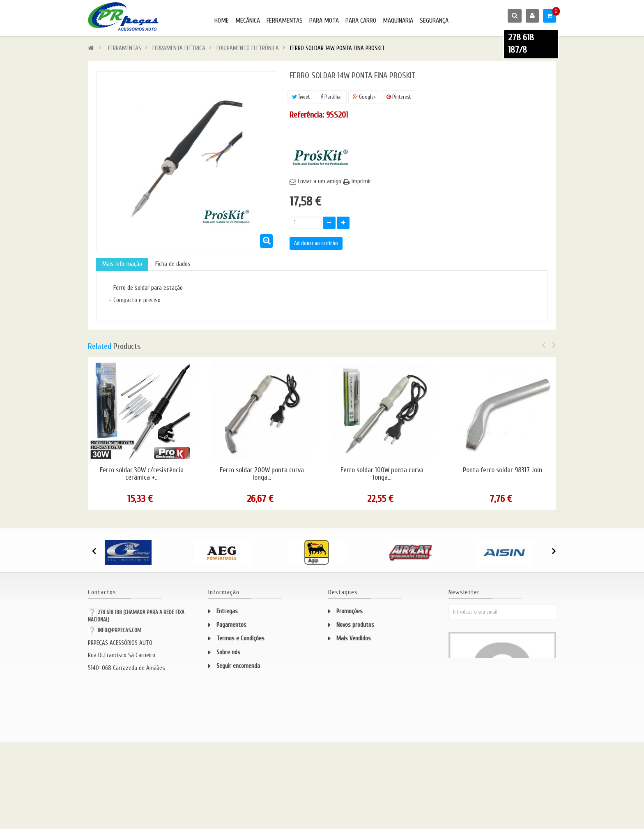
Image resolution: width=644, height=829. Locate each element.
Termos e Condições (240, 638)
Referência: (307, 115)
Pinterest (399, 97)
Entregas (227, 611)
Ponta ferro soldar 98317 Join (503, 470)
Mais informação (122, 264)
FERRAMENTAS (285, 21)
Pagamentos (231, 625)
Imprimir (361, 181)
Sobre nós (228, 652)
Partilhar (331, 97)
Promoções (350, 611)
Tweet (301, 97)
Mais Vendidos (354, 638)
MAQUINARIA (398, 21)
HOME (222, 21)
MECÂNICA (248, 21)
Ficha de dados (173, 264)
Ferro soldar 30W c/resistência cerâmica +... (142, 474)
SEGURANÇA (434, 21)
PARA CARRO (361, 21)
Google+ (364, 97)
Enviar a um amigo (320, 181)
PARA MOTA (324, 21)
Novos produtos (355, 625)
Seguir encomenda (238, 666)
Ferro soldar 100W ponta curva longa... (382, 474)
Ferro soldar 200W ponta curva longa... (262, 474)
